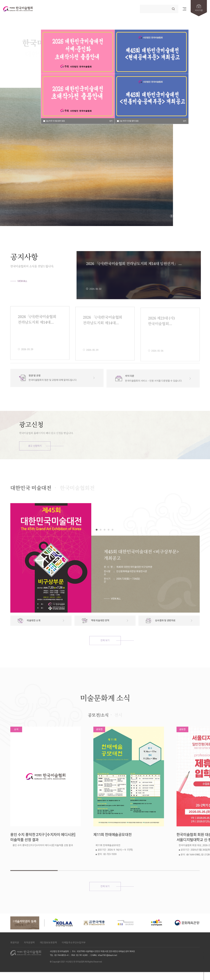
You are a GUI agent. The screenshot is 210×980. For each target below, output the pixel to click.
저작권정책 (29, 920)
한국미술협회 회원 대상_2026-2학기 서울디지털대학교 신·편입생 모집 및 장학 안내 (172, 828)
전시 (118, 728)
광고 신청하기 (35, 446)
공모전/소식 (98, 728)
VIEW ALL (22, 281)
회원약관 (15, 920)
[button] (172, 216)
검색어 (140, 4)
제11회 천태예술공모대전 (97, 825)
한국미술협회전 (77, 501)
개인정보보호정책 (48, 920)
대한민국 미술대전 (31, 501)
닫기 (111, 121)
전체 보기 (105, 654)
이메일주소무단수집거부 (74, 920)
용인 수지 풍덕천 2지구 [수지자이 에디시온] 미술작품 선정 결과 (35, 828)
